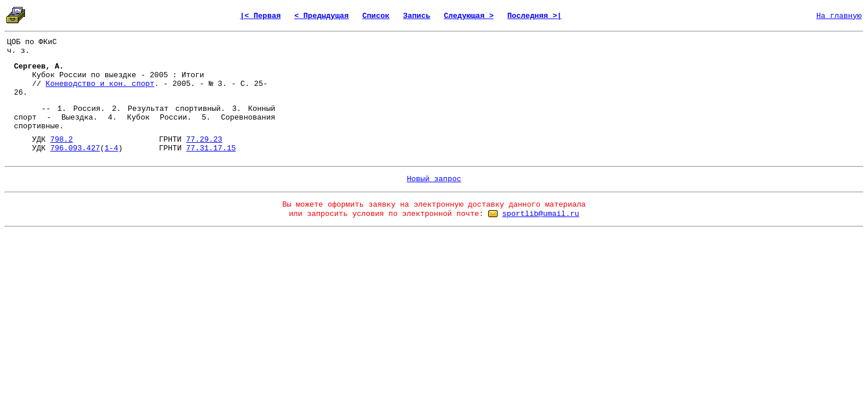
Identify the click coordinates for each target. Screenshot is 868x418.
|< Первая (260, 16)
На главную (839, 16)
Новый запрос (434, 179)
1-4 (111, 148)
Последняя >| (535, 16)
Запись (417, 16)
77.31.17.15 (211, 148)
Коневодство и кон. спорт (100, 84)
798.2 (61, 140)
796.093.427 (75, 148)
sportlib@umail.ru (541, 214)
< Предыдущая (322, 16)
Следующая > (469, 16)
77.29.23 (204, 140)
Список (376, 16)
